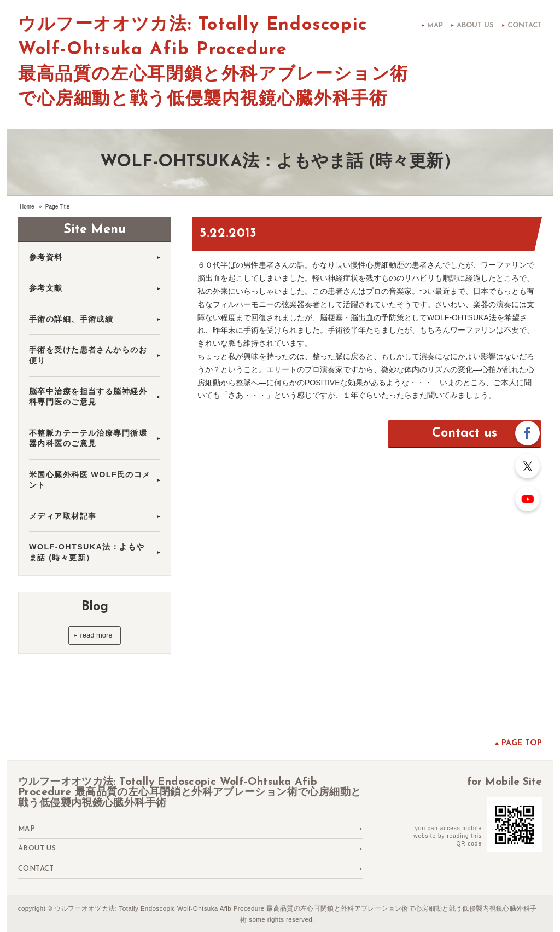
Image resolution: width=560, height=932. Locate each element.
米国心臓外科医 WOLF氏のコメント (90, 480)
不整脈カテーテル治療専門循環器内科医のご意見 (88, 438)
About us (475, 25)
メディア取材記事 (67, 516)
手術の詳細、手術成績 (71, 319)
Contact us (465, 434)
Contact (525, 25)
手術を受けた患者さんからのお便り (88, 355)
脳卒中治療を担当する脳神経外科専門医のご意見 (88, 396)
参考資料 (46, 257)
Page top (522, 743)
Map (435, 25)
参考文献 (46, 288)
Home (27, 207)
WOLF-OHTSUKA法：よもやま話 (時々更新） (87, 552)
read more (96, 635)
